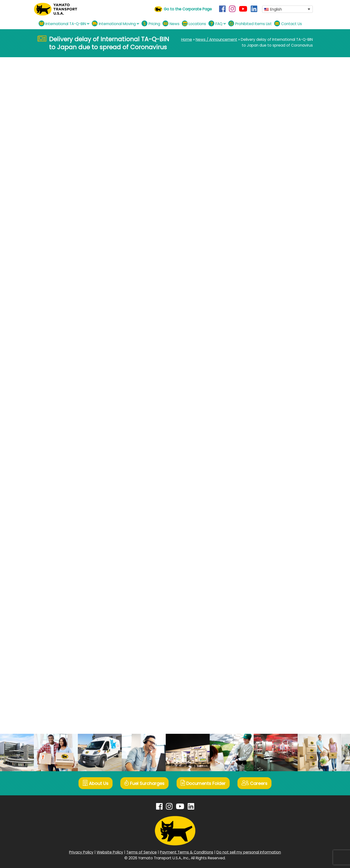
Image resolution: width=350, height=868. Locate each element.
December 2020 (262, 528)
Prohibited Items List (250, 24)
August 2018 (258, 693)
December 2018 (261, 668)
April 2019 (255, 643)
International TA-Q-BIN (64, 24)
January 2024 (260, 332)
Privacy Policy (81, 852)
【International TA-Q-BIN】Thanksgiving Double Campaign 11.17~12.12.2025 (276, 144)
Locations (194, 24)
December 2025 (262, 225)
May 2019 (255, 635)
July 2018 (255, 701)
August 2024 (259, 290)
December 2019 (261, 594)
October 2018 (259, 684)
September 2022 (262, 414)
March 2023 (257, 381)
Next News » (219, 168)
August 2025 (258, 241)
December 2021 (261, 455)
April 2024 (256, 323)
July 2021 (255, 487)
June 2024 (257, 307)
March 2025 (258, 258)
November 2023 (261, 348)
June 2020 (256, 561)
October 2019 (259, 602)
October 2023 (260, 356)
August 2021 (258, 479)
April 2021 (255, 504)
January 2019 (259, 660)
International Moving (115, 24)
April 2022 (256, 438)
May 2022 (256, 430)
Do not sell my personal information (249, 852)
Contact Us (288, 24)
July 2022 (256, 422)
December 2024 (262, 266)
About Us (95, 783)
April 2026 (256, 208)
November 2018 (261, 676)
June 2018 (256, 709)
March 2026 (257, 217)
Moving (254, 179)
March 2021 (257, 512)
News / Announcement (216, 39)
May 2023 (256, 373)
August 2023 (258, 364)
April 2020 (256, 570)
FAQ (217, 24)
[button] (287, 9)
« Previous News (52, 168)
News (171, 24)
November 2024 (262, 274)
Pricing (151, 24)
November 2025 (262, 233)
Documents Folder (203, 783)
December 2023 (262, 340)
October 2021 (259, 471)
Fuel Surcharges (144, 783)
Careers (255, 783)
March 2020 (257, 578)
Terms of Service (142, 852)
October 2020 (260, 545)
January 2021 (259, 520)
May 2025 (256, 249)
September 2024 (263, 282)
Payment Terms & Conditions (187, 852)
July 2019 (255, 627)
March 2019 (257, 652)
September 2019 (262, 611)
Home (187, 39)
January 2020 (259, 586)
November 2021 (261, 463)
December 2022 (262, 389)
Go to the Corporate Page (188, 9)
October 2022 (260, 405)
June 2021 (256, 496)
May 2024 (256, 315)
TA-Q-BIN (67, 95)
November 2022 (261, 397)
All (249, 171)
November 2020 (261, 537)
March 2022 (257, 446)
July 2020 (256, 553)
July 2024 (256, 299)
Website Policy (110, 852)
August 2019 (258, 619)
